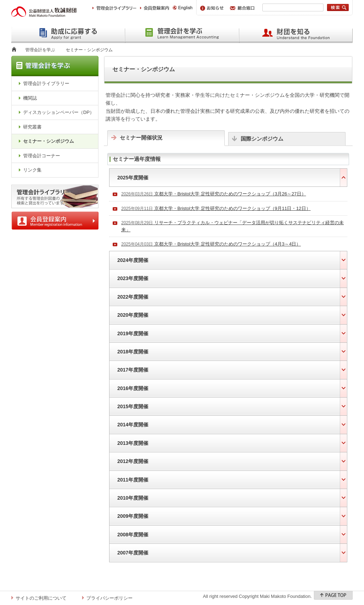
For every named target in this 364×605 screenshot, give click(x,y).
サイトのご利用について (41, 598)
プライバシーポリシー (109, 598)
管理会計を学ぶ (40, 50)
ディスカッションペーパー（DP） (59, 112)
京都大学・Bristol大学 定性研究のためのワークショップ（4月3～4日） (211, 244)
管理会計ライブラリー (46, 83)
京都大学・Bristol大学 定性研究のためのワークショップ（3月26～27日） (214, 194)
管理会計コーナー (42, 156)
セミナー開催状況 (141, 138)
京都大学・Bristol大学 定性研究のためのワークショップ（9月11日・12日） (216, 208)
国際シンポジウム (262, 139)
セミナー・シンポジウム (49, 141)
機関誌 (30, 98)
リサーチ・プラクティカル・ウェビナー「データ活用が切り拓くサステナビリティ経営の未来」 (232, 226)
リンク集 (32, 170)
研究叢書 (32, 127)
